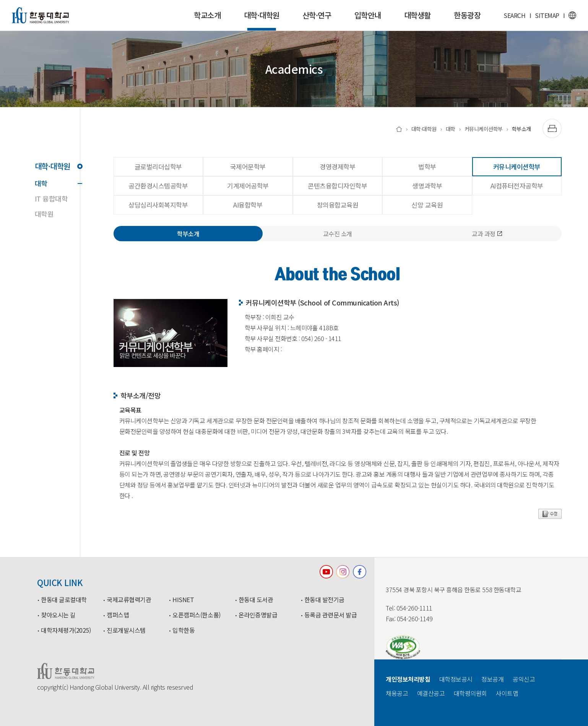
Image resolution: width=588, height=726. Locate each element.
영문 (572, 15)
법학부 (427, 166)
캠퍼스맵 (118, 615)
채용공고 (397, 693)
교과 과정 (487, 234)
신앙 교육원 (427, 205)
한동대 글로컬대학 (64, 600)
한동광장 (467, 15)
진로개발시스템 (126, 630)
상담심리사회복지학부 (158, 205)
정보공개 (492, 679)
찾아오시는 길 (58, 615)
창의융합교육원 (338, 205)
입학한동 (184, 630)
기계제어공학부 (248, 186)
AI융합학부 (248, 205)
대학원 (44, 214)
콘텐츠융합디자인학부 (337, 186)
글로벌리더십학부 (158, 166)
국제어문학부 (248, 166)
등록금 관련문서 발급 (331, 615)
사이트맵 (507, 693)
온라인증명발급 (258, 615)
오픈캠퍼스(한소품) (196, 615)
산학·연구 (317, 15)
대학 (57, 183)
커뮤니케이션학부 (484, 129)
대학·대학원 (262, 20)
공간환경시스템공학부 (158, 186)
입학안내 (368, 15)
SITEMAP (547, 15)
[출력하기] (552, 128)
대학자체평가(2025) (66, 630)
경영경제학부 (337, 166)
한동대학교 (41, 15)
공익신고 (524, 679)
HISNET (183, 600)
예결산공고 (431, 693)
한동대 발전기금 (324, 600)
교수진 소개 (338, 234)
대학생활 (417, 15)
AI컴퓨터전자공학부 (517, 186)
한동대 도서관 (256, 600)
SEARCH (514, 15)
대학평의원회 (470, 693)
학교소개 (207, 15)
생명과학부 (427, 186)
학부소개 (521, 129)
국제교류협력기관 (129, 600)
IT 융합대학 (51, 198)
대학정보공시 (456, 679)
